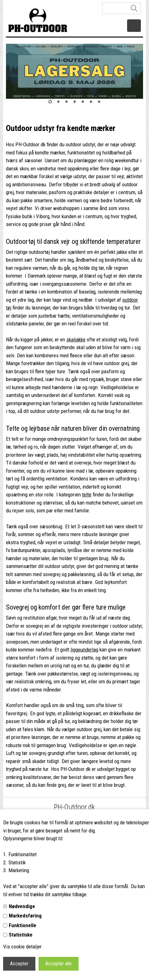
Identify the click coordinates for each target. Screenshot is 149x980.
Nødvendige (22, 906)
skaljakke (76, 339)
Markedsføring (25, 916)
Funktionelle (23, 925)
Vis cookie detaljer (22, 947)
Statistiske (21, 935)
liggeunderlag (84, 650)
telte (87, 495)
